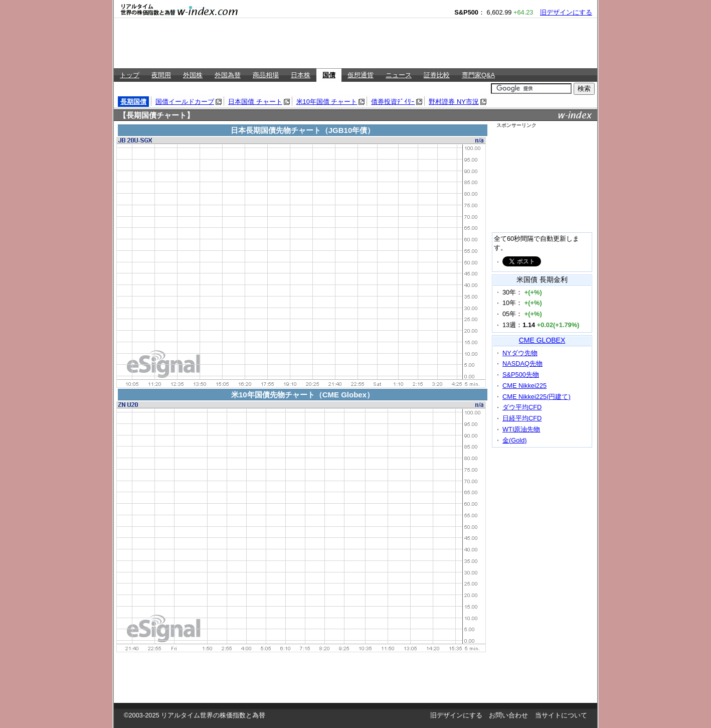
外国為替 (228, 75)
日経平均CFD (522, 418)
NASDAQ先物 (522, 363)
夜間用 (161, 75)
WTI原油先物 (521, 429)
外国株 (193, 75)
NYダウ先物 (520, 353)
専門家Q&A (478, 75)
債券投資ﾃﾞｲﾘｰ (393, 102)
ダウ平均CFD (522, 407)
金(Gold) (515, 440)
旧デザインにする (566, 12)
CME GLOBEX (542, 340)
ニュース (399, 75)
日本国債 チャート (255, 102)
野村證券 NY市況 (454, 102)
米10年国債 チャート (327, 102)
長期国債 (133, 102)
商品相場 (266, 75)
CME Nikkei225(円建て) (537, 397)
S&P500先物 (521, 375)
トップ (130, 75)
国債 (329, 75)
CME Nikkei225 (524, 386)
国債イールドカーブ (185, 102)
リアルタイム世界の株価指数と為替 (213, 715)
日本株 (301, 75)
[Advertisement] (355, 43)
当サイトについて (561, 715)
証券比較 (437, 75)
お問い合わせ (508, 715)
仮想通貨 (361, 75)
